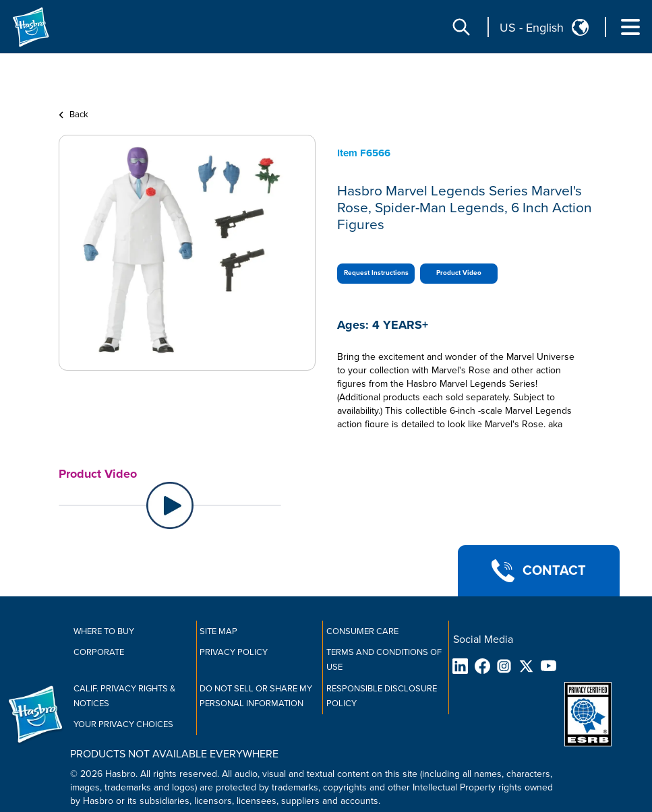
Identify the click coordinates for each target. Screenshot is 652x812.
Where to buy (104, 631)
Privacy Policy (234, 652)
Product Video (459, 273)
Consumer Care (362, 631)
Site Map (218, 631)
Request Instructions (376, 273)
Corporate (99, 652)
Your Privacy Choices (123, 724)
